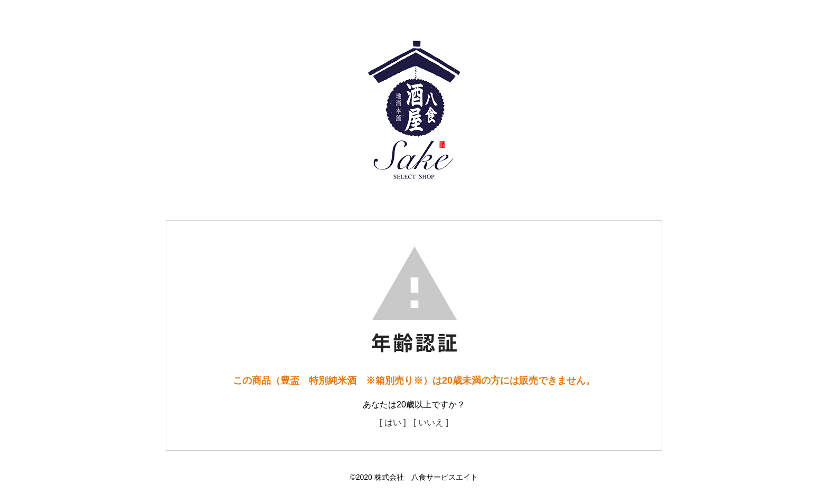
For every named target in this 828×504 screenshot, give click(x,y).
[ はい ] (393, 422)
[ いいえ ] (431, 422)
